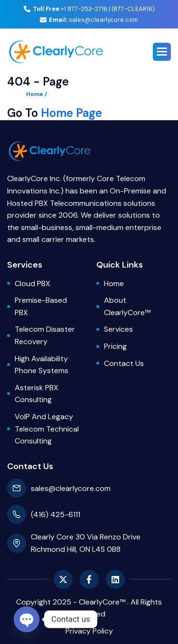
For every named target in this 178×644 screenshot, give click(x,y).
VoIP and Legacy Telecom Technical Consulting (47, 429)
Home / (37, 94)
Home (114, 284)
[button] (162, 52)
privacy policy (89, 631)
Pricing (115, 346)
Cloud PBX (33, 284)
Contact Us (124, 363)
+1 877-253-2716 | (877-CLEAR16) (89, 9)
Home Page (71, 113)
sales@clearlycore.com (89, 20)
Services (118, 329)
